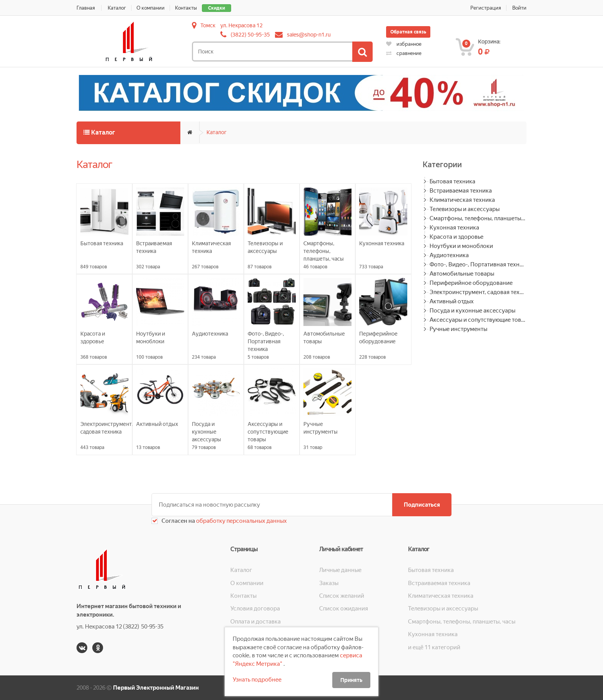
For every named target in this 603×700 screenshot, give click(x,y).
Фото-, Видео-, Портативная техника (478, 264)
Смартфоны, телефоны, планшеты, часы (478, 218)
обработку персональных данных (241, 521)
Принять (351, 680)
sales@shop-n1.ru (309, 35)
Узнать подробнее (257, 680)
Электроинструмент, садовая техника (478, 292)
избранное (404, 44)
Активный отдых (452, 301)
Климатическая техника (462, 200)
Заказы (329, 583)
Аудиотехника (449, 255)
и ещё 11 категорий (434, 647)
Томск (208, 25)
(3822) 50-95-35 (250, 35)
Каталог (117, 8)
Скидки (217, 8)
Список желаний (342, 596)
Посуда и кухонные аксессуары (472, 311)
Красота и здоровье (456, 237)
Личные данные (340, 570)
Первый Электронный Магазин (156, 688)
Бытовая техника (452, 181)
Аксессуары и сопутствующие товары (478, 320)
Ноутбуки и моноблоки (461, 246)
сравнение (404, 53)
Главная (86, 8)
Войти (519, 8)
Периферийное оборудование (471, 283)
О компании (151, 8)
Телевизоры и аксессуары (465, 209)
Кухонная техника (454, 228)
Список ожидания (344, 609)
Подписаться (422, 505)
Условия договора (255, 609)
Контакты (186, 8)
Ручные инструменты (458, 329)
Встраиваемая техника (461, 191)
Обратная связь (408, 32)
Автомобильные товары (462, 274)
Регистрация (486, 8)
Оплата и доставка (256, 622)
